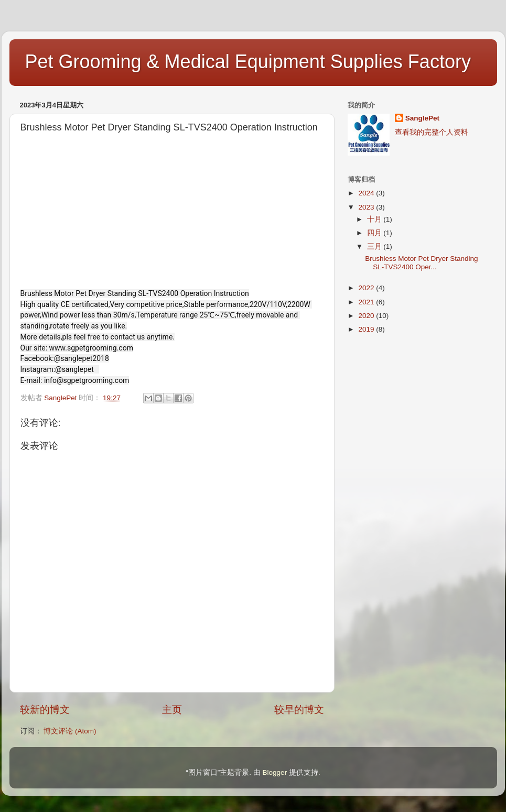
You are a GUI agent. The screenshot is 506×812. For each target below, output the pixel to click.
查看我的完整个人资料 (432, 132)
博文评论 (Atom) (70, 731)
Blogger (275, 772)
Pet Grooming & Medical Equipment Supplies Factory (248, 62)
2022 (367, 288)
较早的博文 (299, 710)
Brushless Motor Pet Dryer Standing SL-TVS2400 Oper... (421, 263)
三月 (375, 246)
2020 (367, 316)
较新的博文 (45, 710)
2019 (367, 329)
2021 (367, 302)
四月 (375, 233)
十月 (375, 219)
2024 (367, 193)
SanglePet (422, 118)
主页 (172, 710)
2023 (367, 207)
